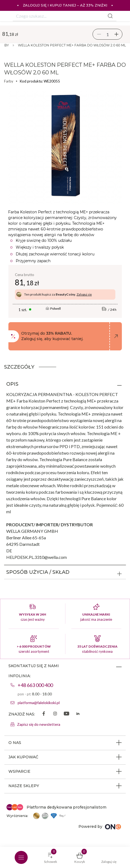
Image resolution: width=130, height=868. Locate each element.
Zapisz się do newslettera (39, 724)
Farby (9, 81)
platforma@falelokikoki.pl (39, 703)
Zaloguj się (84, 294)
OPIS (12, 384)
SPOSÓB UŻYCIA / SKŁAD (38, 572)
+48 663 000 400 (35, 685)
